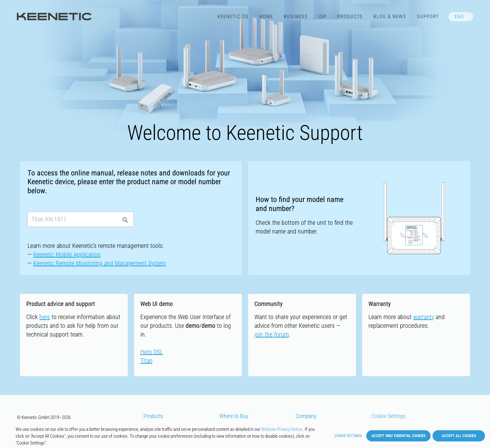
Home (266, 17)
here (45, 317)
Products (350, 17)
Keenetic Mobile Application (67, 254)
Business (296, 17)
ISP (322, 17)
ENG (460, 17)
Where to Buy (234, 416)
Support (428, 17)
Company (306, 416)
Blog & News (390, 17)
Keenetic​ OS (233, 17)
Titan (146, 361)
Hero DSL (152, 352)
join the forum (272, 334)
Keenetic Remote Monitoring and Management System (100, 263)
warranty (424, 317)
